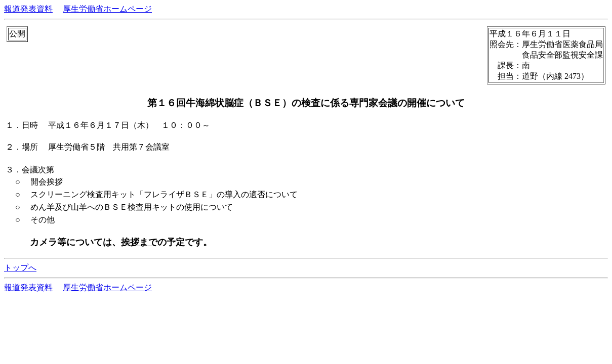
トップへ (20, 268)
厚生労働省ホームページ (107, 9)
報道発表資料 (28, 9)
